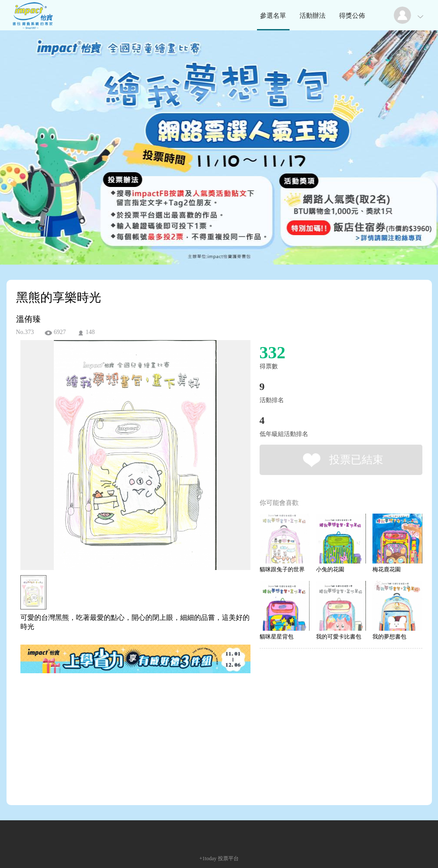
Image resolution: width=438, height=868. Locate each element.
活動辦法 (313, 16)
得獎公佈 (352, 16)
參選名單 (273, 16)
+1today (208, 858)
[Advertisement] (122, 714)
